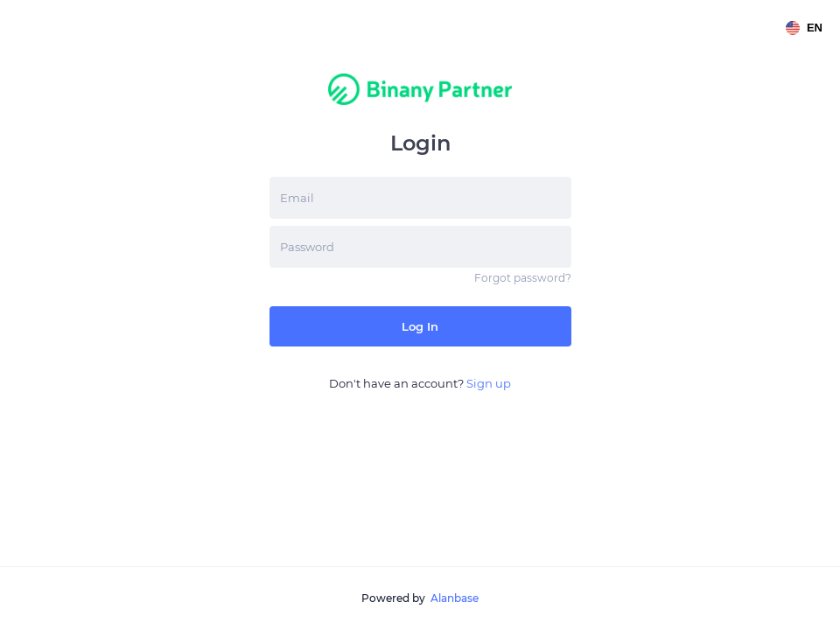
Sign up (489, 383)
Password (307, 247)
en (804, 28)
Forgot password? (523, 278)
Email (297, 198)
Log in (420, 326)
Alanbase (455, 598)
